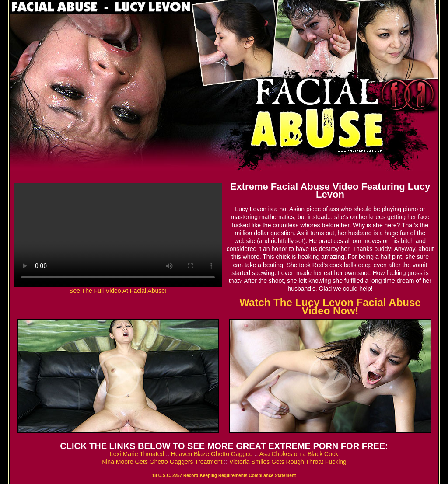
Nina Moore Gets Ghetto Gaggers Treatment (162, 462)
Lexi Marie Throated (137, 454)
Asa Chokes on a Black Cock (299, 454)
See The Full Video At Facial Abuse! (118, 291)
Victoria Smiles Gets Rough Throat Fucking (288, 462)
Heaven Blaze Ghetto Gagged (212, 454)
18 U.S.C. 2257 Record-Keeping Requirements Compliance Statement (224, 475)
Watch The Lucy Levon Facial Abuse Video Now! (330, 306)
